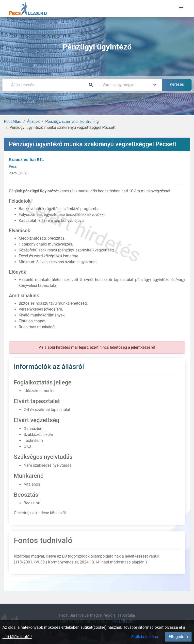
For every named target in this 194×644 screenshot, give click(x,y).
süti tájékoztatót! (17, 637)
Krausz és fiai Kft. (26, 159)
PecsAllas (13, 122)
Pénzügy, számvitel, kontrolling (72, 122)
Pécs (13, 167)
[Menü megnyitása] (181, 8)
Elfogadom (178, 637)
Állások (33, 122)
